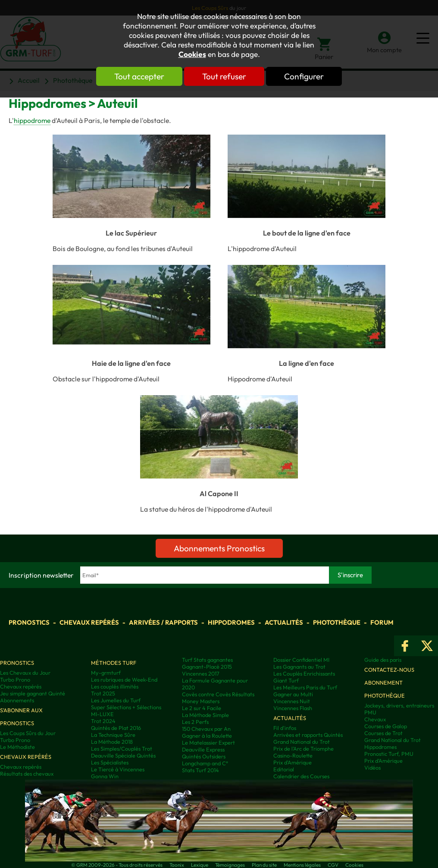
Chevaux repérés (89, 622)
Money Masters (201, 701)
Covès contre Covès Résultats (218, 694)
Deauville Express (203, 749)
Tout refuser (224, 76)
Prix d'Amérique (293, 762)
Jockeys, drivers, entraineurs (399, 705)
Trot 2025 (103, 693)
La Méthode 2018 (112, 742)
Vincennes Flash (293, 708)
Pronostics (29, 622)
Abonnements (17, 700)
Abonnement (383, 682)
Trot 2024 (103, 721)
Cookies (192, 54)
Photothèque (337, 622)
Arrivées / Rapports (163, 622)
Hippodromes (231, 622)
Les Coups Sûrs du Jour (28, 733)
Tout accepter (139, 76)
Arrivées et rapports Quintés (308, 735)
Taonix (177, 865)
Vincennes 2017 (201, 673)
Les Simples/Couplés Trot (122, 748)
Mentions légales (302, 865)
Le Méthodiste (17, 747)
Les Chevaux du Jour (25, 673)
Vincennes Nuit (292, 701)
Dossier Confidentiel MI (301, 660)
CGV (333, 865)
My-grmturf (106, 673)
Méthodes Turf (114, 663)
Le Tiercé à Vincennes (118, 769)
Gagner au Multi (293, 694)
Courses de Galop (386, 726)
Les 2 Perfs (195, 722)
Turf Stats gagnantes (207, 660)
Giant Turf (286, 680)
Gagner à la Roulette (207, 736)
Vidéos (372, 767)
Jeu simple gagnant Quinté (33, 693)
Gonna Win (105, 776)
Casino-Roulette (293, 755)
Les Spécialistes (110, 762)
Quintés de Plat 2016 (116, 728)
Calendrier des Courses (301, 776)
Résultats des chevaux (27, 774)
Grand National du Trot (302, 742)
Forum (382, 622)
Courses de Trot (383, 733)
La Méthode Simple (205, 715)
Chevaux (375, 719)
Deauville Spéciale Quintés (123, 755)
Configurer (304, 76)
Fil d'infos (285, 728)
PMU (370, 712)
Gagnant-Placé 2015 (207, 667)
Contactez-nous (389, 670)
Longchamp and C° (205, 763)
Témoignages (230, 865)
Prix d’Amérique (383, 761)
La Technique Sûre (113, 735)
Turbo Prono (15, 679)
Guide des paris (383, 660)
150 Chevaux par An (206, 729)
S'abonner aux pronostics (21, 717)
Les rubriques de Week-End (124, 679)
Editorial (284, 769)
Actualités (284, 622)
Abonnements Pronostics (219, 548)
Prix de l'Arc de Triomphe (303, 748)
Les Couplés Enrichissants (304, 673)
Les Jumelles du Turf (116, 700)
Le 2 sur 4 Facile (202, 708)
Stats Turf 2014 (200, 770)
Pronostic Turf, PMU (389, 754)
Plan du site (264, 865)
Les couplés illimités (115, 686)
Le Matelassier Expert (208, 742)
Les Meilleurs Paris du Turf (305, 687)
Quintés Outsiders (204, 756)
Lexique (200, 865)
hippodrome (32, 120)
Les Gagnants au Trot (299, 667)
